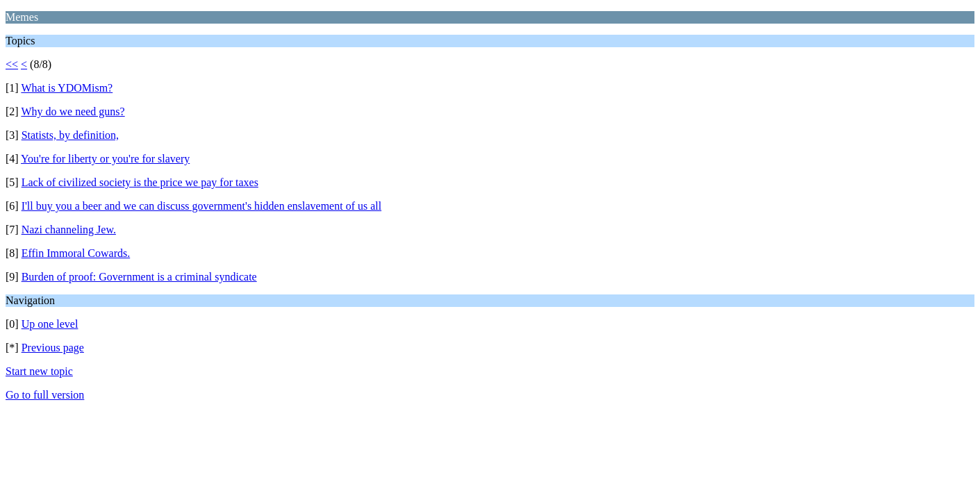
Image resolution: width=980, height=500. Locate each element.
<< (12, 64)
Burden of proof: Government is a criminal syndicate (139, 277)
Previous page (53, 348)
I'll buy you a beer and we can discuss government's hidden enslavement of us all (202, 206)
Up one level (50, 324)
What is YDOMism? (67, 88)
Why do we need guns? (73, 111)
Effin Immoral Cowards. (76, 253)
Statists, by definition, (70, 135)
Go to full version (45, 395)
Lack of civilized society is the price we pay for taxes (140, 182)
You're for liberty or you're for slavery (105, 159)
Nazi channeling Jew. (69, 230)
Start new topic (39, 371)
